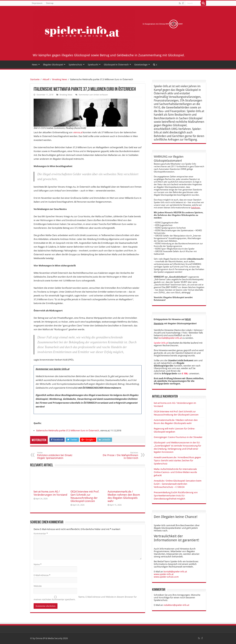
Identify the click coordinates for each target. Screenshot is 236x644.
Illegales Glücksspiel (53, 65)
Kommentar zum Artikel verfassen (93, 95)
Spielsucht (93, 65)
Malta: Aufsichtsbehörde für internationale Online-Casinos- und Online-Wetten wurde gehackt (175, 472)
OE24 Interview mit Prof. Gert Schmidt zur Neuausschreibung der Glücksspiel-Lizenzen (85, 496)
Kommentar (41, 534)
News (35, 65)
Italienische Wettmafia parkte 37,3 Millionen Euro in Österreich (68, 431)
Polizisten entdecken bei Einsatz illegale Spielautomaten (55, 455)
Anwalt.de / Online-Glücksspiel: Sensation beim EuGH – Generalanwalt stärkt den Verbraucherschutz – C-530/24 (178, 484)
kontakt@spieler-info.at (170, 338)
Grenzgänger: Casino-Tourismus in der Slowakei (178, 437)
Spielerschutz (75, 65)
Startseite (35, 79)
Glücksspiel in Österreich (116, 65)
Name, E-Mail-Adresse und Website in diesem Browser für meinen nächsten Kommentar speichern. (85, 598)
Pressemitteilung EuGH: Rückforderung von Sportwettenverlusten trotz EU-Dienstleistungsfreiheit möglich (176, 496)
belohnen (196, 208)
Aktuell (46, 79)
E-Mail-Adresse (42, 575)
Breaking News (60, 79)
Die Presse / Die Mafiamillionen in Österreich (120, 455)
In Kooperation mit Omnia (163, 24)
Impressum (37, 3)
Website (38, 586)
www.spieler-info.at (164, 574)
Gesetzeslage (141, 65)
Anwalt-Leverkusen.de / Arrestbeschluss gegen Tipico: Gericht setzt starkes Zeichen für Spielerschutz (177, 461)
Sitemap (50, 3)
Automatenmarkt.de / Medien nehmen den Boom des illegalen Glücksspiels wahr (124, 496)
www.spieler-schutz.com (166, 577)
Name (38, 564)
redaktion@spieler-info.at (176, 605)
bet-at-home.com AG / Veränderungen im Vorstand (50, 493)
